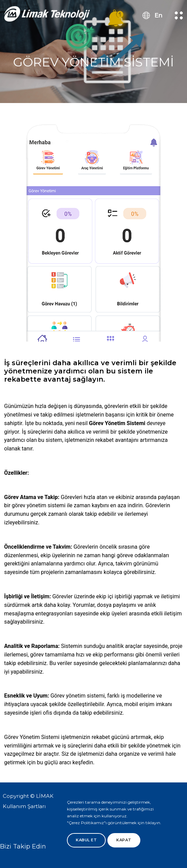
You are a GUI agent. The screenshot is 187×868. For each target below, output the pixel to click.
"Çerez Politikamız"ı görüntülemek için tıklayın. (114, 823)
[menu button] (179, 15)
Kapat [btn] (124, 840)
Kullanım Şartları (24, 806)
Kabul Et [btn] (86, 840)
